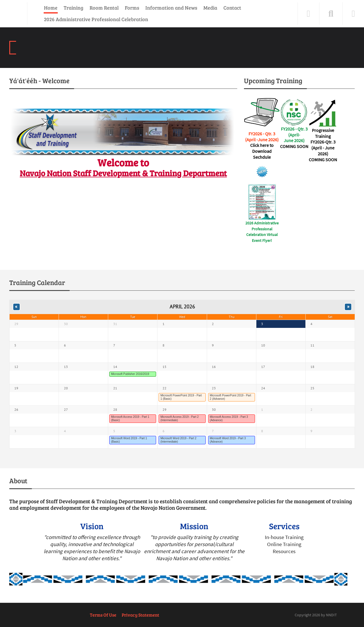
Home (51, 8)
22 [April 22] (165, 388)
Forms (132, 8)
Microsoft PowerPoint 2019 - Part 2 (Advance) (231, 397)
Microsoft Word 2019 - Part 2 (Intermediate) (178, 440)
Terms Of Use (103, 615)
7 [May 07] (213, 431)
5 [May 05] (114, 431)
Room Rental (104, 8)
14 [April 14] (115, 367)
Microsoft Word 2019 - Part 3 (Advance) (228, 440)
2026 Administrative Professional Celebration (96, 19)
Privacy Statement (140, 615)
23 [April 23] (214, 388)
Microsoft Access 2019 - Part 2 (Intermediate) (179, 419)
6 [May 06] (164, 431)
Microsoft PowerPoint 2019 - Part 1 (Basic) (181, 397)
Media (210, 8)
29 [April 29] (165, 409)
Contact (232, 8)
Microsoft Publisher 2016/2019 (130, 374)
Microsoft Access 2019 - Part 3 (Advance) (229, 419)
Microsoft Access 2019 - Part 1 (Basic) (130, 419)
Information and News (171, 8)
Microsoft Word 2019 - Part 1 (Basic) (129, 440)
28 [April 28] (115, 409)
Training (74, 8)
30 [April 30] (214, 409)
